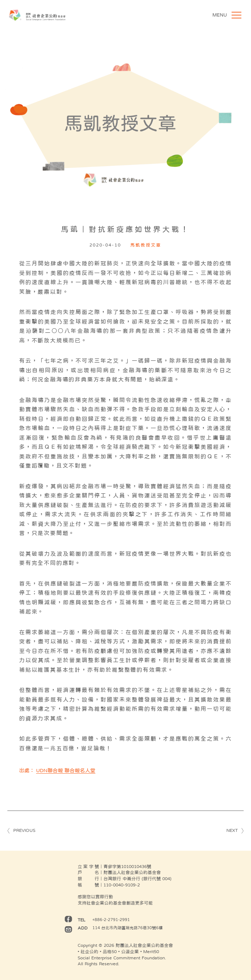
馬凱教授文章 (146, 245)
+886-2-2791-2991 (111, 920)
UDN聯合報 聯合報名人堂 (66, 770)
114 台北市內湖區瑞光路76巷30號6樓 (128, 928)
